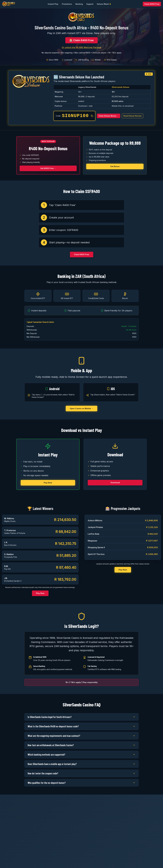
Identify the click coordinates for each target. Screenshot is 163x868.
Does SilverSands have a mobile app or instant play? (81, 764)
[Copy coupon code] (92, 116)
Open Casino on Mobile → (81, 408)
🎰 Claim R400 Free (81, 40)
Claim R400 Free (152, 4)
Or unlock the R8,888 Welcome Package (82, 47)
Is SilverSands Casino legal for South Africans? (81, 717)
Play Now (48, 483)
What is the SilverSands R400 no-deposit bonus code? (81, 726)
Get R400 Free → (48, 168)
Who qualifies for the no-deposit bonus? (81, 783)
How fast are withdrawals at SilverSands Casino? (81, 745)
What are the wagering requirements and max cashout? (81, 736)
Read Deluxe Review (133, 116)
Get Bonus (115, 166)
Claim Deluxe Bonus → (109, 116)
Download (115, 483)
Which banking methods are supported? (81, 755)
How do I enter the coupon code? (81, 773)
